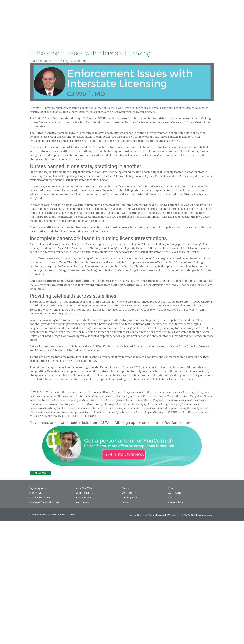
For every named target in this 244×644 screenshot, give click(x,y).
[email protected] (205, 638)
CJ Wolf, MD (78, 184)
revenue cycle (40, 596)
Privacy (72, 638)
